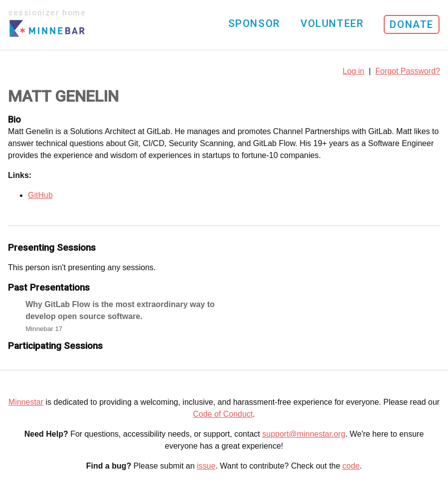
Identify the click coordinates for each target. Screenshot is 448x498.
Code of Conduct (223, 414)
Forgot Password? (408, 71)
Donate (412, 24)
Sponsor (254, 23)
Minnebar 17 (44, 329)
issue (206, 466)
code (351, 466)
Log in (354, 71)
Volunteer (332, 23)
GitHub (40, 195)
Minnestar (26, 402)
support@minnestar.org (304, 434)
